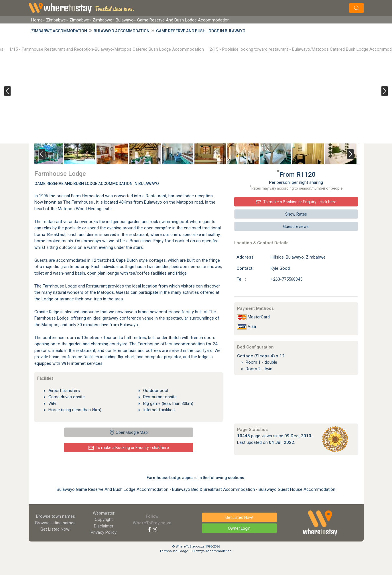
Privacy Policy (104, 532)
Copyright (104, 519)
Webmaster (104, 513)
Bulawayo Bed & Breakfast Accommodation (214, 489)
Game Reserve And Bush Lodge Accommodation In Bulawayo (97, 184)
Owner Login (239, 528)
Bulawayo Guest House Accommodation (297, 489)
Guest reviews (296, 227)
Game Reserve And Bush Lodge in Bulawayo (201, 31)
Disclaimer (104, 526)
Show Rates (296, 214)
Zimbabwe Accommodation (59, 31)
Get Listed (55, 529)
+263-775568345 (286, 279)
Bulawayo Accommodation (122, 31)
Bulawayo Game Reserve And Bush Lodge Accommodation (113, 489)
